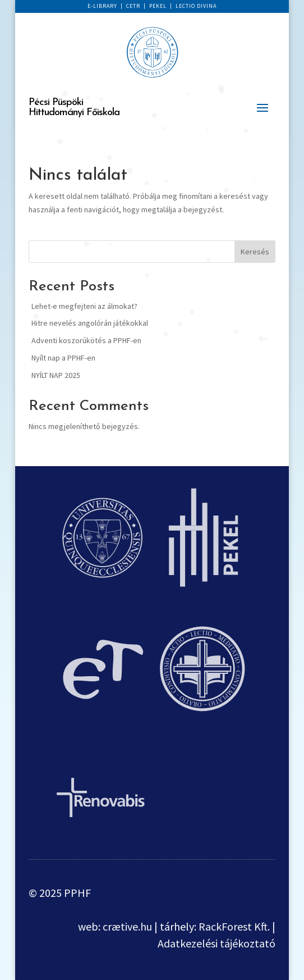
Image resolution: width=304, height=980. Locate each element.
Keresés (255, 252)
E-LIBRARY (102, 6)
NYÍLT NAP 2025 (56, 375)
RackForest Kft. (234, 926)
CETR (133, 6)
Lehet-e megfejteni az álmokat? (84, 306)
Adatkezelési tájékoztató (217, 943)
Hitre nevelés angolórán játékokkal (90, 323)
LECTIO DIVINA (196, 6)
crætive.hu (127, 926)
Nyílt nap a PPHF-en (63, 358)
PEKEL (158, 6)
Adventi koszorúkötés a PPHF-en (86, 340)
